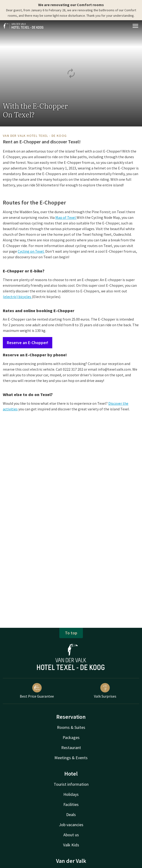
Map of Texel (66, 217)
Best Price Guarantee (37, 691)
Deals (71, 815)
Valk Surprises (105, 691)
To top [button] (71, 633)
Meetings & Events (71, 758)
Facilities (71, 804)
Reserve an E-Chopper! (28, 343)
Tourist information (71, 784)
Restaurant (71, 748)
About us (71, 835)
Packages (71, 737)
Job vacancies (71, 825)
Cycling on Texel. (31, 251)
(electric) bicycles (17, 297)
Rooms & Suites (71, 727)
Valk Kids (71, 845)
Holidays (71, 794)
